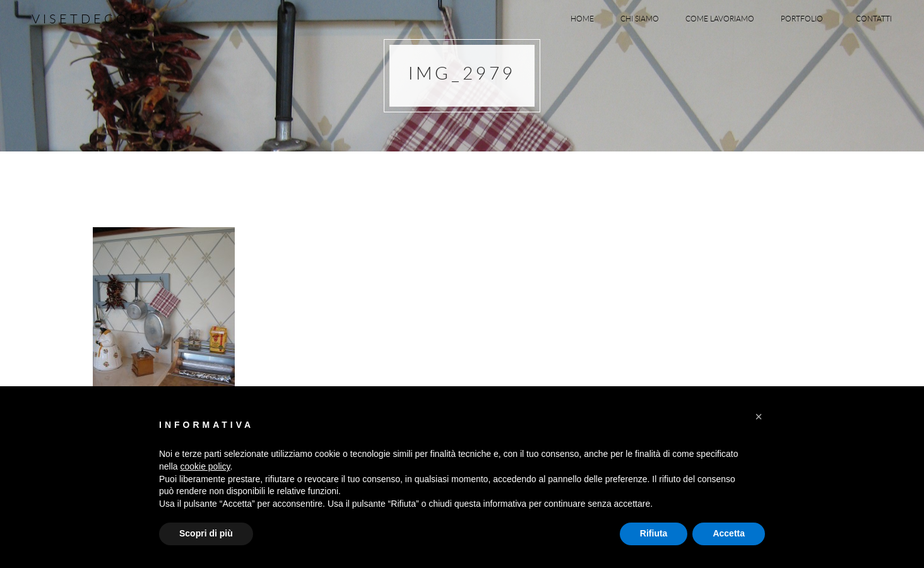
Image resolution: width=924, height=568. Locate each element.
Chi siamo (640, 18)
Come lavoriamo (720, 18)
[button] (759, 417)
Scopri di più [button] (206, 533)
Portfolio (805, 18)
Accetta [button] (729, 533)
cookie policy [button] (205, 466)
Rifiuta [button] (654, 533)
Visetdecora (92, 19)
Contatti (874, 18)
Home (582, 18)
